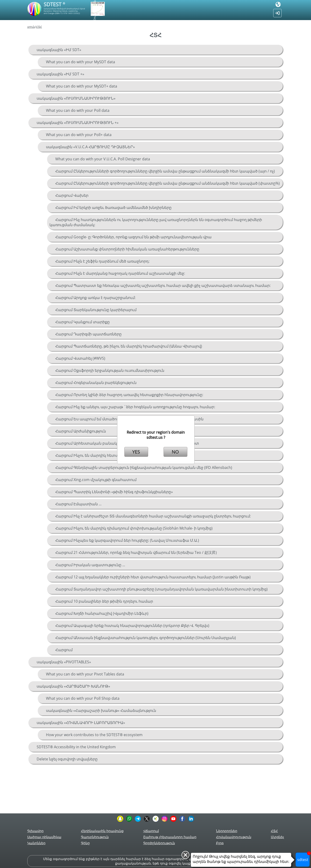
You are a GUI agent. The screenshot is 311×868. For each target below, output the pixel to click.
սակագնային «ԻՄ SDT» (59, 50)
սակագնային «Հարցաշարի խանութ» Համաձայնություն (101, 710)
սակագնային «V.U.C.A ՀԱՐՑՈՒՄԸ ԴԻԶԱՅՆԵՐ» (90, 147)
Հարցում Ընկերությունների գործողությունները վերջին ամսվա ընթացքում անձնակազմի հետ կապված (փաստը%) (168, 183)
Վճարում (151, 831)
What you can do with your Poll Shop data (83, 698)
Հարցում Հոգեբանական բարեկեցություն (96, 383)
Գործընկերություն (159, 843)
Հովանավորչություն (234, 837)
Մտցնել (277, 837)
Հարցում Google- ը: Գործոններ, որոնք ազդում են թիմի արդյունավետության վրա (133, 237)
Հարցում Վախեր (72, 195)
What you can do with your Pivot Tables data (85, 674)
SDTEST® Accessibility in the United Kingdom (76, 747)
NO (175, 452)
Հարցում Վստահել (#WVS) (80, 358)
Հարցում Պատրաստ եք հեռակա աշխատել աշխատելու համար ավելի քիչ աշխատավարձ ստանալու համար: (163, 285)
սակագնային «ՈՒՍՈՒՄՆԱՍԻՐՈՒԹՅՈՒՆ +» (78, 123)
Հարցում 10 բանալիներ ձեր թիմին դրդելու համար (104, 601)
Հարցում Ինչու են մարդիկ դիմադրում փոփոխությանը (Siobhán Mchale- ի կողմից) (134, 528)
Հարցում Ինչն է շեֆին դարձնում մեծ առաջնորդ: (102, 261)
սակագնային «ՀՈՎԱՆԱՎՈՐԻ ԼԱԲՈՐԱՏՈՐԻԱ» (81, 723)
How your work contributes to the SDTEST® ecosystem (94, 735)
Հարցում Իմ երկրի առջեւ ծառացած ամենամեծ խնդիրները (113, 207)
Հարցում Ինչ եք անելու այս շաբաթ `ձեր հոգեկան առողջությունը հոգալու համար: (135, 407)
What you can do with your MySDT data (80, 62)
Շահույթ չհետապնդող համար (170, 837)
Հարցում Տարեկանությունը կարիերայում (96, 310)
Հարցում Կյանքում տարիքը (82, 322)
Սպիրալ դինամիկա (44, 837)
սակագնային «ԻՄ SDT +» (60, 74)
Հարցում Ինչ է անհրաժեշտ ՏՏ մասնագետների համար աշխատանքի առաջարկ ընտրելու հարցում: (153, 516)
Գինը (85, 843)
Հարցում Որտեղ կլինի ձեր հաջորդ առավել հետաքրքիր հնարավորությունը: (129, 395)
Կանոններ (36, 843)
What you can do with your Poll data (78, 110)
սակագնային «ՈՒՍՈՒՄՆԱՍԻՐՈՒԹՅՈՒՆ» (76, 98)
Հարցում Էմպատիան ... (78, 504)
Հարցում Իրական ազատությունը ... (90, 565)
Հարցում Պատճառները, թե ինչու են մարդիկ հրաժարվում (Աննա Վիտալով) (129, 346)
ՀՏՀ (39, 27)
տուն (31, 27)
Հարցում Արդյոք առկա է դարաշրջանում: (95, 298)
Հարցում (64, 650)
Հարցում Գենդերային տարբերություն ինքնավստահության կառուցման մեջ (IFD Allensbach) (144, 467)
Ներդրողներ (227, 831)
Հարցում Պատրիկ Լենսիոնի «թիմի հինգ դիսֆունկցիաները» (114, 492)
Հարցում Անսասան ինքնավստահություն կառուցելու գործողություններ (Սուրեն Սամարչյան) (146, 638)
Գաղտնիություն (95, 837)
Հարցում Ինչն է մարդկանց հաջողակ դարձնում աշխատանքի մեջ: (120, 273)
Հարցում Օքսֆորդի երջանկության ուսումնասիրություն (110, 370)
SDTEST (54, 4)
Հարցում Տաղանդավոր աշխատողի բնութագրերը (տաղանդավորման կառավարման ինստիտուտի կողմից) (161, 589)
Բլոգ (220, 843)
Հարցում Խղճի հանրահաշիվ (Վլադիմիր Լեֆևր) (102, 613)
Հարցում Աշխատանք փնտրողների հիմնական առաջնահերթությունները (127, 249)
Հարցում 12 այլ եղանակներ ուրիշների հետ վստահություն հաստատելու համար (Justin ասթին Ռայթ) (153, 577)
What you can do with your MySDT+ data (82, 86)
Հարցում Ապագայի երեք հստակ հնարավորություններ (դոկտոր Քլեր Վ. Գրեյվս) (132, 626)
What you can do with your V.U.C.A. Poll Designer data (103, 159)
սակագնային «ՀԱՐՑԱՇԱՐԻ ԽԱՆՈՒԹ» (73, 686)
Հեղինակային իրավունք (102, 831)
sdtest (304, 857)
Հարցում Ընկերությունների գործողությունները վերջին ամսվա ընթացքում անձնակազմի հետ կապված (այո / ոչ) (165, 171)
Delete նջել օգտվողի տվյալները (67, 759)
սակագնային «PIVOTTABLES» (64, 662)
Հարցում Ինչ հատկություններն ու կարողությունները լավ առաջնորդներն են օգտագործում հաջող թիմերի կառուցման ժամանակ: (156, 222)
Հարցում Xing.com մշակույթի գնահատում (96, 480)
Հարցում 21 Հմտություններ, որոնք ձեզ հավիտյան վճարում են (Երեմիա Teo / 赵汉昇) (136, 552)
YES (136, 452)
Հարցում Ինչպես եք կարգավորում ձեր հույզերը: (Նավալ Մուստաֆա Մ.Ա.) (127, 540)
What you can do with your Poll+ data (79, 135)
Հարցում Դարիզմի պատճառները (88, 334)
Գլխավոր (35, 831)
